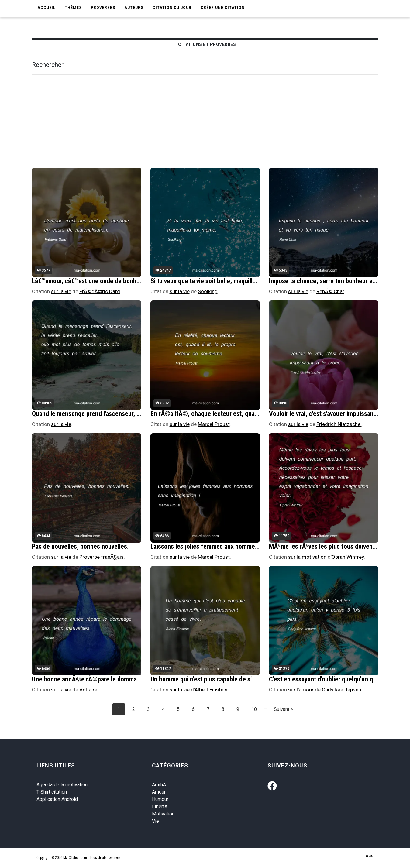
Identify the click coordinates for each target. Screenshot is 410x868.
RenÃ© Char (330, 291)
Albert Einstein (211, 690)
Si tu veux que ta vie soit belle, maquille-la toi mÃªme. (222, 281)
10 (254, 709)
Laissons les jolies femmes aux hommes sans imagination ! (229, 546)
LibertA (160, 806)
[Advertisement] (214, 122)
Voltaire (88, 690)
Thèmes (73, 8)
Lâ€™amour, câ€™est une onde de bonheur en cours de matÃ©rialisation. (130, 281)
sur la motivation (307, 557)
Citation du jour (172, 8)
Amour (159, 792)
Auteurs (134, 8)
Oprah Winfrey (348, 557)
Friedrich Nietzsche (339, 424)
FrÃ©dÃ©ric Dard (100, 291)
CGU (370, 856)
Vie (155, 821)
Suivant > (283, 709)
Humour (160, 799)
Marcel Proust (214, 424)
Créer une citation (223, 8)
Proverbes (103, 8)
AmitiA (159, 785)
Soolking (208, 291)
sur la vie (61, 291)
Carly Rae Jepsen (341, 690)
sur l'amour (301, 690)
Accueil (47, 8)
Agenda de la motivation (62, 785)
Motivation (163, 814)
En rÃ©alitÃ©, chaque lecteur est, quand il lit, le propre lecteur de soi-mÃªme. (256, 414)
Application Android (57, 799)
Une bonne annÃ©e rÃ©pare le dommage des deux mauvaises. (116, 679)
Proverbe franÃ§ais (102, 557)
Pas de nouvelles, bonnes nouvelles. (80, 546)
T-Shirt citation (52, 792)
